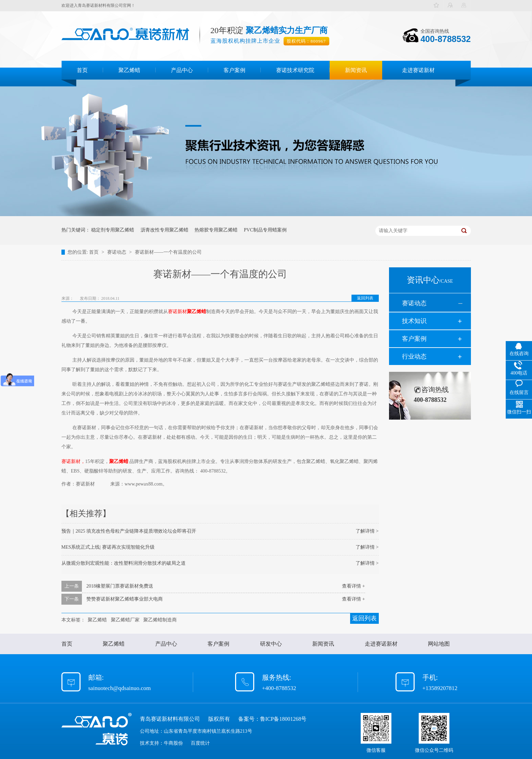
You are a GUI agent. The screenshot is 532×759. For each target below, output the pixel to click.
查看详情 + (353, 586)
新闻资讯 (356, 70)
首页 (82, 70)
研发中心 (271, 644)
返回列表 (365, 298)
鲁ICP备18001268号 (283, 719)
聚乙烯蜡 (129, 70)
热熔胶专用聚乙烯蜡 (216, 230)
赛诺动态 (117, 252)
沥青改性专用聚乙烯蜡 (164, 230)
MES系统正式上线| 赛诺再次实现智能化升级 (108, 547)
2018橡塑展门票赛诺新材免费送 (120, 586)
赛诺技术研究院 (295, 70)
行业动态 (414, 356)
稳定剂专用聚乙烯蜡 (113, 230)
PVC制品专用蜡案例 (265, 230)
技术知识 (414, 321)
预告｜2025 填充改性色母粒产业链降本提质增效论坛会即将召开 (129, 531)
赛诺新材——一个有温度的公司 (168, 252)
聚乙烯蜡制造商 (160, 620)
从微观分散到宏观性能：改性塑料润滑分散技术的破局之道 (124, 563)
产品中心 (182, 70)
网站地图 (439, 644)
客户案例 (234, 70)
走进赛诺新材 (418, 70)
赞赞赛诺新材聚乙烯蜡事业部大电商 (125, 599)
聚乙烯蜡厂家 (125, 620)
